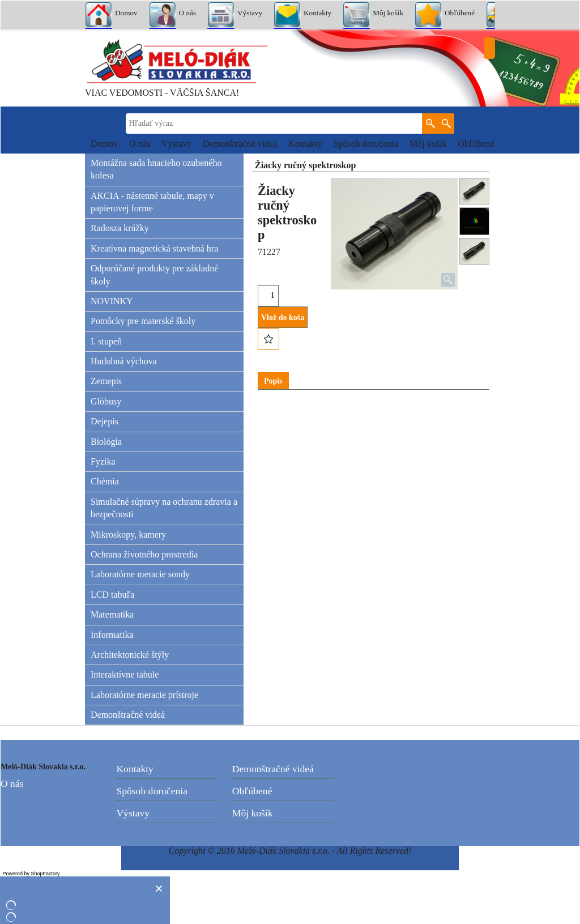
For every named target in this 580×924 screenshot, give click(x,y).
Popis (273, 381)
